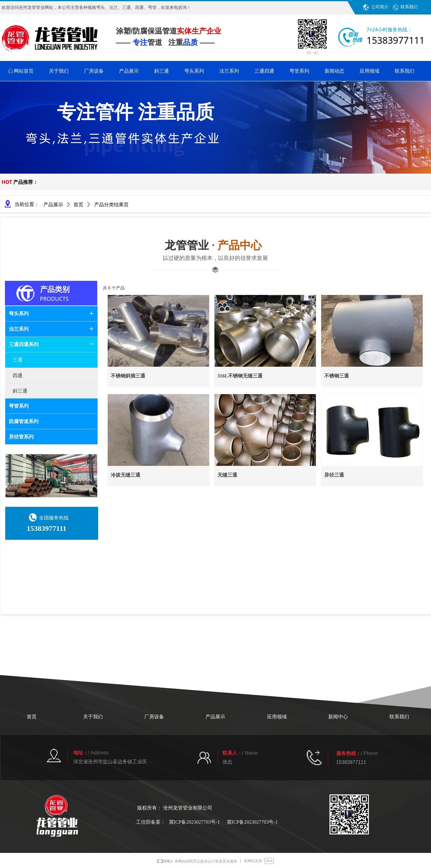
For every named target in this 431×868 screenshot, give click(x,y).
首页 (78, 205)
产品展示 (53, 205)
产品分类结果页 (111, 205)
